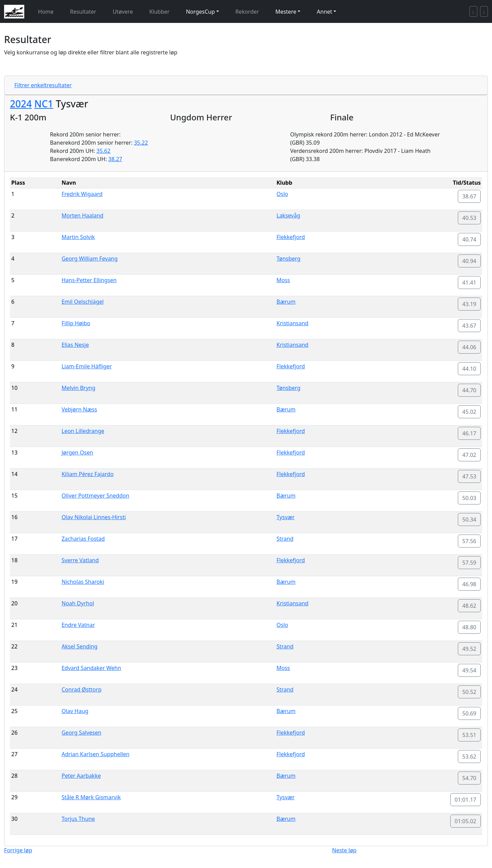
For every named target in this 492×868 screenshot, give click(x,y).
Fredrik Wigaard (82, 194)
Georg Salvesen (81, 733)
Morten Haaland (82, 215)
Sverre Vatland (80, 560)
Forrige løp (18, 850)
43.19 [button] (469, 304)
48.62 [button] (469, 606)
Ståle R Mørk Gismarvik (91, 797)
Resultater (83, 12)
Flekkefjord (291, 237)
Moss (283, 280)
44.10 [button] (469, 369)
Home (46, 12)
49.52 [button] (469, 649)
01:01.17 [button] (466, 800)
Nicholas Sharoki (83, 582)
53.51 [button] (469, 735)
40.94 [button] (469, 261)
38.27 (115, 159)
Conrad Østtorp (81, 689)
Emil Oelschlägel (83, 302)
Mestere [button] (286, 12)
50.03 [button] (469, 498)
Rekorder (247, 12)
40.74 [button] (469, 239)
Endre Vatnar (78, 625)
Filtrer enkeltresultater (43, 85)
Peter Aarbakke (81, 776)
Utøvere (123, 12)
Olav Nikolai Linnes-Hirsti (94, 517)
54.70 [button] (469, 778)
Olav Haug (75, 711)
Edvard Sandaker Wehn (91, 668)
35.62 (103, 151)
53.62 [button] (469, 757)
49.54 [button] (469, 670)
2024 (21, 104)
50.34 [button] (469, 520)
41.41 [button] (469, 282)
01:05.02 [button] (466, 821)
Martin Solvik (78, 237)
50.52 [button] (469, 692)
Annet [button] (324, 12)
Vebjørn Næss (79, 409)
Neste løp (344, 850)
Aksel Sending (79, 646)
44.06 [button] (469, 347)
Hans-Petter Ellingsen (89, 280)
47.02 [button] (469, 455)
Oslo (282, 194)
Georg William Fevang (90, 259)
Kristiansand (292, 323)
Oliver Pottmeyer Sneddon (95, 496)
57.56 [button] (469, 541)
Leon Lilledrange (83, 431)
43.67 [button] (469, 326)
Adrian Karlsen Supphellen (95, 754)
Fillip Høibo (76, 323)
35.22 (141, 143)
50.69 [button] (469, 713)
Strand (285, 539)
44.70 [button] (469, 390)
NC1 (44, 104)
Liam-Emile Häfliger (87, 366)
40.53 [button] (469, 218)
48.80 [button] (469, 627)
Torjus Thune (78, 819)
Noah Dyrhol (78, 603)
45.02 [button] (469, 412)
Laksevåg (288, 215)
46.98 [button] (469, 584)
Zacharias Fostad (83, 539)
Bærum (286, 302)
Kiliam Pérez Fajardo (87, 474)
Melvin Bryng (78, 388)
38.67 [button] (469, 196)
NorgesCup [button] (200, 12)
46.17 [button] (469, 433)
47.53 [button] (469, 476)
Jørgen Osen (77, 452)
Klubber (159, 12)
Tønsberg (288, 259)
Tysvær (285, 517)
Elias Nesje (75, 345)
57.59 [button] (469, 563)
